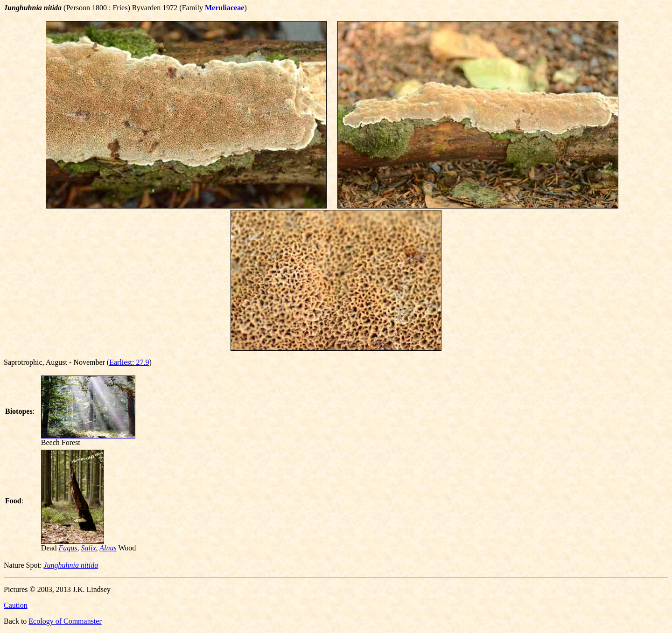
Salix (89, 548)
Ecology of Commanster (65, 621)
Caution (16, 605)
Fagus (68, 548)
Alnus (108, 548)
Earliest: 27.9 (129, 362)
